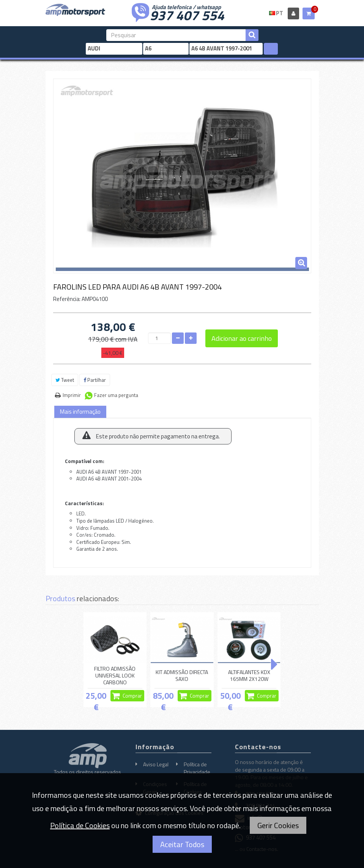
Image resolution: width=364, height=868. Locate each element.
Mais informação (80, 412)
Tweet (65, 380)
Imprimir (72, 395)
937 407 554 (187, 14)
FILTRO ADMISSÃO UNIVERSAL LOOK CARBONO (115, 676)
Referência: (67, 299)
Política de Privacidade (197, 768)
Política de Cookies (80, 825)
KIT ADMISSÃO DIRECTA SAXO (182, 675)
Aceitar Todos (182, 844)
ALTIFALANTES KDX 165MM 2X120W (249, 675)
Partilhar (95, 380)
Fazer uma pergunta (116, 395)
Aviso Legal (156, 764)
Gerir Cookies (278, 825)
